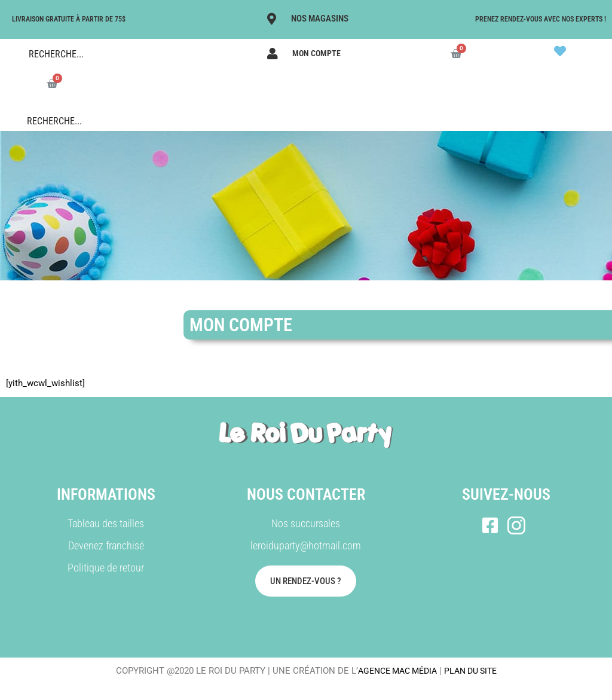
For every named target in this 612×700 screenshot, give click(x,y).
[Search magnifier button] (12, 54)
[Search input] (112, 54)
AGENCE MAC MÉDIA (394, 671)
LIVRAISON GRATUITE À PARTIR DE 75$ (69, 19)
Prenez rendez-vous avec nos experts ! (541, 19)
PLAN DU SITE (474, 671)
